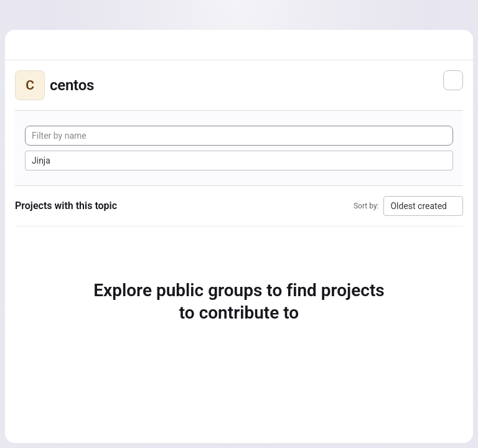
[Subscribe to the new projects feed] (453, 80)
